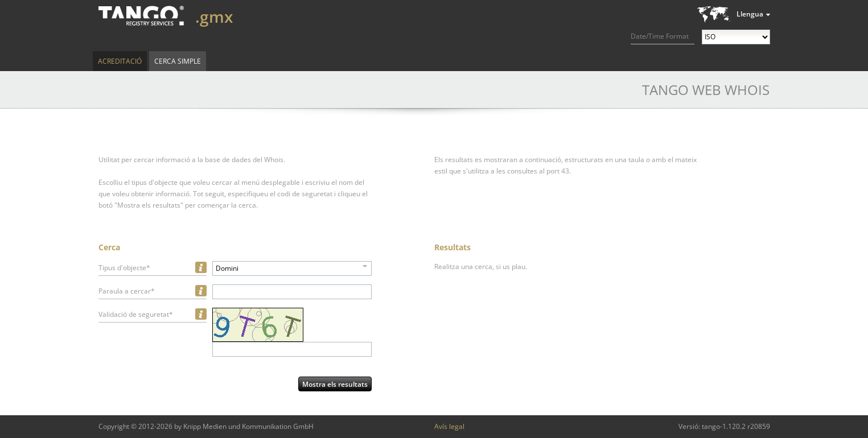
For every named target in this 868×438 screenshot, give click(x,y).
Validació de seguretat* (136, 314)
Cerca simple (178, 61)
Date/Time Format (660, 36)
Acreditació (120, 61)
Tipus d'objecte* (124, 268)
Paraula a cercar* (127, 291)
